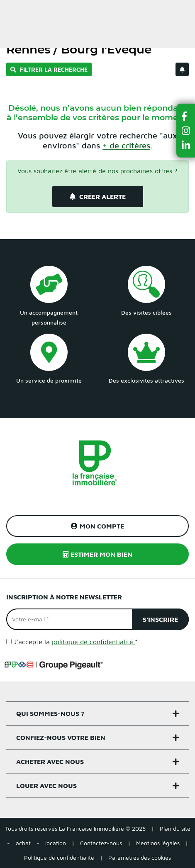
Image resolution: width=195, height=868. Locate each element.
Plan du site (175, 828)
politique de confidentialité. (93, 642)
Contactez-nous (101, 843)
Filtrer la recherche (49, 69)
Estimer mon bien (97, 554)
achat (23, 843)
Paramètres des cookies (140, 857)
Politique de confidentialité (59, 857)
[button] (186, 116)
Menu (13, 11)
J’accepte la (76, 642)
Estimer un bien (169, 11)
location (56, 843)
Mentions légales (158, 843)
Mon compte (97, 526)
